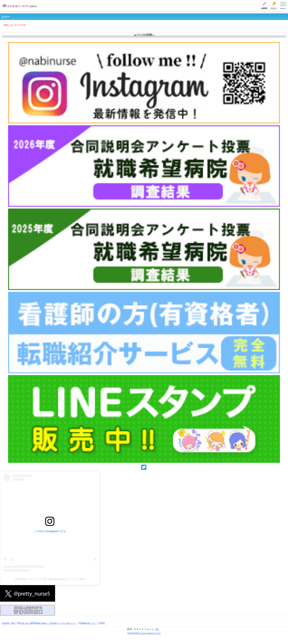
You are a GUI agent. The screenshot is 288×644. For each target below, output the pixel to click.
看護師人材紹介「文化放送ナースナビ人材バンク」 (56, 623)
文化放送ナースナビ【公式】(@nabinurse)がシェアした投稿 (50, 579)
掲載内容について (89, 623)
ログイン (274, 8)
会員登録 (264, 8)
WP (104, 623)
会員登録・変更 (8, 623)
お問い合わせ (26, 623)
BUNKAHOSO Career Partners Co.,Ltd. (145, 633)
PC (157, 629)
